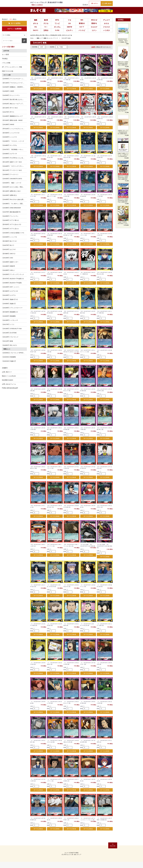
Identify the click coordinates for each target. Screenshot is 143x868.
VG (36, 27)
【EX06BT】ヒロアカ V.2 (10, 291)
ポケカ (36, 23)
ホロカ (106, 23)
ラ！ (46, 27)
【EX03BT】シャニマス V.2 (11, 133)
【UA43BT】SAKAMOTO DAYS (12, 179)
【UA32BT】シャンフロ (9, 237)
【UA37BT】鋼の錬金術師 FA (11, 212)
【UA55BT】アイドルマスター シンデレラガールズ (14, 79)
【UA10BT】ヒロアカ (9, 295)
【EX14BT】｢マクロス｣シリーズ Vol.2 (14, 83)
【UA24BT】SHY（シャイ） (11, 287)
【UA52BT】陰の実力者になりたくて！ (14, 99)
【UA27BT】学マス (8, 112)
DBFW (70, 27)
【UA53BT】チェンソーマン (11, 95)
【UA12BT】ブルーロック (10, 337)
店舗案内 (5, 368)
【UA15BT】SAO (7, 258)
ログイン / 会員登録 (14, 29)
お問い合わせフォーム (9, 384)
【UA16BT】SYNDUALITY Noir (12, 329)
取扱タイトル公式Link (37, 5)
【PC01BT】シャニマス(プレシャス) (13, 129)
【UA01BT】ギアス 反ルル (10, 229)
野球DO (82, 23)
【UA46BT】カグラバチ (9, 154)
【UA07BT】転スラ (8, 245)
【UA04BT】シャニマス (9, 137)
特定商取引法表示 (8, 380)
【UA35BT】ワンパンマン (10, 216)
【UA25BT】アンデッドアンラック (13, 274)
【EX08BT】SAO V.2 (9, 254)
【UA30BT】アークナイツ (10, 174)
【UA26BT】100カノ (9, 270)
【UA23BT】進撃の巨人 (9, 195)
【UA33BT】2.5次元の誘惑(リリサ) (13, 233)
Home (32, 38)
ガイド (85, 5)
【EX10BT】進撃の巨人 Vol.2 (11, 191)
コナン (94, 30)
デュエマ (107, 20)
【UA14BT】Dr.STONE (9, 333)
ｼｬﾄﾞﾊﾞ (82, 27)
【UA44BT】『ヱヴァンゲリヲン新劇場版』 (14, 166)
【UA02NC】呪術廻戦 (9, 357)
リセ (70, 20)
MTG (57, 20)
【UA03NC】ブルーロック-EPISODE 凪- (14, 353)
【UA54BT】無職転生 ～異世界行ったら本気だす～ (14, 87)
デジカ (46, 23)
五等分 (46, 30)
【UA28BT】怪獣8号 (8, 266)
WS (82, 20)
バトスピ (82, 30)
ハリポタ (107, 30)
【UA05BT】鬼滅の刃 (9, 304)
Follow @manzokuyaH (10, 388)
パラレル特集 (6, 63)
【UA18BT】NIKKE (8, 124)
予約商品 (5, 59)
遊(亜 (46, 20)
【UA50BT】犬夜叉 (8, 91)
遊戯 (36, 20)
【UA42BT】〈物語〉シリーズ (12, 183)
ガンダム (57, 27)
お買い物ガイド (7, 372)
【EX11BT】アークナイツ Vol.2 (12, 170)
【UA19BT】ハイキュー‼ (10, 320)
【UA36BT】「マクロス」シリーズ (13, 141)
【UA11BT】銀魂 (7, 341)
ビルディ (70, 30)
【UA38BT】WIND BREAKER (11, 208)
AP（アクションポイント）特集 (12, 67)
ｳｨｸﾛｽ (57, 30)
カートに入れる (38, 89)
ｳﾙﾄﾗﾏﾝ (36, 30)
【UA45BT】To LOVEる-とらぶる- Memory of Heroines (14, 158)
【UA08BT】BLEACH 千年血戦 (12, 283)
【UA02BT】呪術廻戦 (9, 316)
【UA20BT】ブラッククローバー (12, 308)
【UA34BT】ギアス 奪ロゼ (10, 220)
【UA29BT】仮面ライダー (10, 262)
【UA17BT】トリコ (8, 324)
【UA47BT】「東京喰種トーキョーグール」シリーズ (14, 149)
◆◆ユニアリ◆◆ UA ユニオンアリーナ (47, 38)
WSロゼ (94, 20)
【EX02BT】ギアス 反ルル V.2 (12, 224)
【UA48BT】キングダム (9, 145)
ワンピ (57, 23)
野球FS (94, 23)
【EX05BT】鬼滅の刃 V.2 (10, 299)
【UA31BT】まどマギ (9, 249)
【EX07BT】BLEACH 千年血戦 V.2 (13, 279)
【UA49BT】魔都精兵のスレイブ (12, 116)
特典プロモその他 (8, 71)
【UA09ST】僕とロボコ (9, 345)
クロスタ (107, 27)
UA (70, 23)
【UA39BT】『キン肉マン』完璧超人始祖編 (14, 204)
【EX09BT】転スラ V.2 (9, 241)
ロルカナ (94, 27)
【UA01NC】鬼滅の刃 (9, 361)
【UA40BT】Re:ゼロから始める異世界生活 (14, 199)
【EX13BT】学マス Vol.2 (10, 108)
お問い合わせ (107, 3)
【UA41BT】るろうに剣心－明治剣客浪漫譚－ (14, 187)
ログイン (95, 3)
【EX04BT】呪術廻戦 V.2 (10, 312)
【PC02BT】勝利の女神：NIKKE (12, 120)
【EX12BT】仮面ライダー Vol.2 (12, 162)
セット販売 (5, 54)
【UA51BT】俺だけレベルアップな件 (14, 104)
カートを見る (14, 23)
